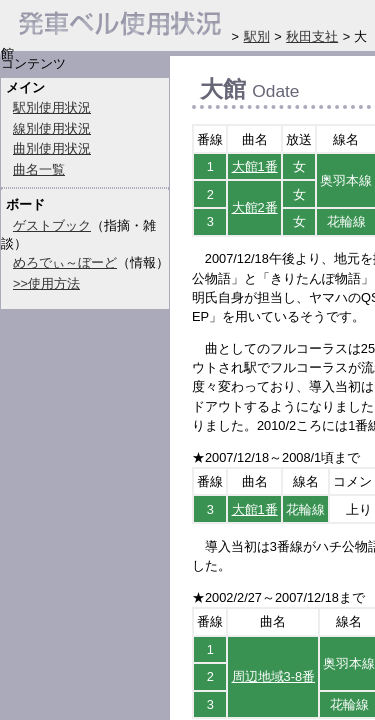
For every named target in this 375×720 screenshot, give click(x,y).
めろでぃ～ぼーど (65, 262)
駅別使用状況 (52, 107)
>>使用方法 (46, 283)
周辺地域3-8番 (274, 676)
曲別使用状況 (52, 148)
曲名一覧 (39, 169)
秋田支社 (312, 36)
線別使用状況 (52, 128)
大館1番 (255, 166)
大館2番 (255, 207)
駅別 (257, 36)
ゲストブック (52, 225)
